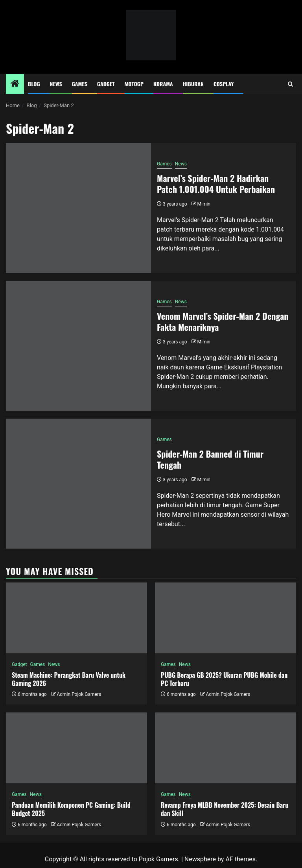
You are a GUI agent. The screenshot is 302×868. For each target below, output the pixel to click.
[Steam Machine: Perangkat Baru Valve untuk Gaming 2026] (76, 618)
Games (80, 84)
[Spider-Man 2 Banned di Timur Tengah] (78, 484)
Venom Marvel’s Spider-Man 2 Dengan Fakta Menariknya (223, 322)
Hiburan (193, 84)
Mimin (204, 204)
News (56, 84)
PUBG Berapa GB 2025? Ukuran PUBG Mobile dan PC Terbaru (224, 679)
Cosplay (224, 84)
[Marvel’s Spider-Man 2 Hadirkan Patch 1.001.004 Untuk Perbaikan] (78, 208)
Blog (34, 84)
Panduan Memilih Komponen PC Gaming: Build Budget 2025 (71, 809)
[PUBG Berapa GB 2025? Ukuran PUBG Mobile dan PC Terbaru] (226, 618)
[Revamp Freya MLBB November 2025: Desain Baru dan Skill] (226, 748)
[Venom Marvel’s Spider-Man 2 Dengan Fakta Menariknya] (78, 346)
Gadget (106, 84)
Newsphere (200, 859)
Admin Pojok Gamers (79, 694)
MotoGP (134, 84)
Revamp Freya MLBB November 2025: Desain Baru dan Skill (225, 809)
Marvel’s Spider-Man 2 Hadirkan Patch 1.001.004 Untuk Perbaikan (216, 184)
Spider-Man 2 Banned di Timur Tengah (210, 459)
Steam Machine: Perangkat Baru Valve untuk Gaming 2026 (69, 679)
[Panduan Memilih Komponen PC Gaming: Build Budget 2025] (76, 748)
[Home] (15, 84)
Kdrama (163, 84)
